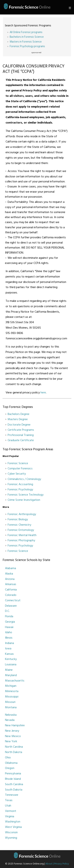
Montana (11, 707)
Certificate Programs (21, 430)
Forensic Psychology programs (27, 46)
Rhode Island (13, 779)
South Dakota (14, 790)
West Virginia (13, 827)
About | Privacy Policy (57, 864)
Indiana (9, 643)
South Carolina (14, 784)
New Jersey (12, 731)
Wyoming (11, 838)
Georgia (10, 622)
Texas (9, 800)
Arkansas (11, 584)
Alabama (11, 568)
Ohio (8, 757)
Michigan (11, 686)
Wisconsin (11, 832)
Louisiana (11, 664)
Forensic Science (18, 463)
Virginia (10, 816)
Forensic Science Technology (26, 495)
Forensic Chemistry (19, 525)
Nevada (10, 720)
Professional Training (21, 435)
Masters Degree (18, 419)
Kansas (9, 654)
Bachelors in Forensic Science (27, 37)
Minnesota (12, 691)
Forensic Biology (18, 519)
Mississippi (12, 697)
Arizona (10, 579)
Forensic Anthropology (22, 514)
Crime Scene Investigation (24, 500)
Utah (8, 806)
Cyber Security (17, 474)
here (43, 392)
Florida (9, 616)
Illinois (9, 638)
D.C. (7, 611)
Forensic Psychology (20, 489)
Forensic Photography (21, 540)
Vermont (11, 811)
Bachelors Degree (18, 414)
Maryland (11, 675)
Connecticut (13, 600)
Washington (13, 822)
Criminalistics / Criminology (24, 479)
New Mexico (13, 736)
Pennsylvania (13, 773)
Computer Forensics (20, 468)
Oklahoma (11, 763)
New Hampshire (15, 725)
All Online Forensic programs (26, 32)
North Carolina (14, 747)
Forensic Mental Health (22, 535)
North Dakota (14, 752)
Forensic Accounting (20, 484)
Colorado (11, 595)
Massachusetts (15, 681)
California (11, 590)
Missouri (10, 702)
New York (11, 741)
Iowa (8, 648)
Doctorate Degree (19, 425)
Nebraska (11, 715)
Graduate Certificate (21, 440)
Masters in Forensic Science (26, 42)
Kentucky (11, 659)
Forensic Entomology (21, 530)
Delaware (11, 606)
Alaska (9, 574)
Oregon (10, 768)
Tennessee (12, 795)
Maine (9, 670)
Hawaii (9, 627)
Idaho (9, 632)
